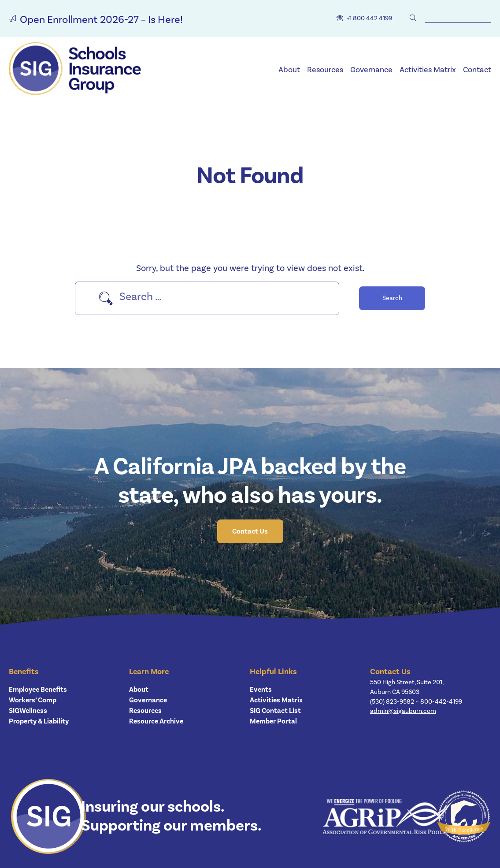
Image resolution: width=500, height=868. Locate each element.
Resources (325, 70)
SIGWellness (28, 711)
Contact (477, 70)
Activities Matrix (428, 70)
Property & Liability (39, 721)
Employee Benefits (38, 690)
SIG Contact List (275, 711)
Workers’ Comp (33, 700)
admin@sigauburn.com (403, 711)
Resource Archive (156, 721)
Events (261, 690)
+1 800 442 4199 (369, 18)
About (289, 70)
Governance (371, 70)
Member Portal (273, 721)
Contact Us (250, 531)
